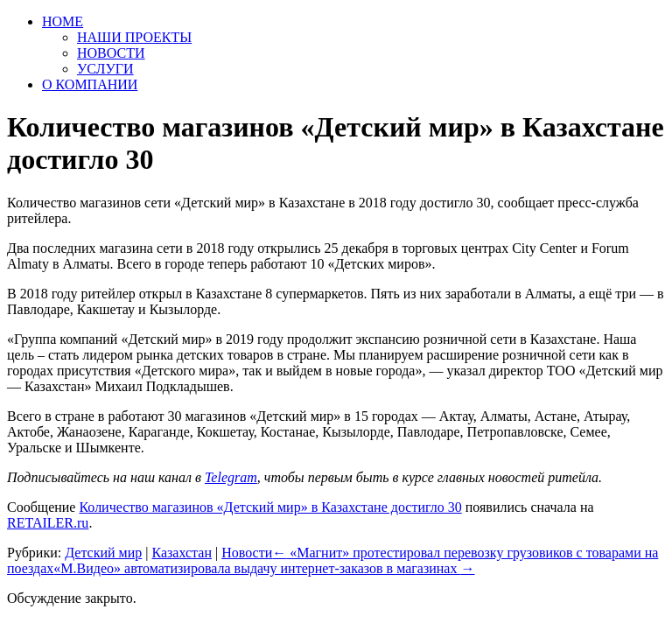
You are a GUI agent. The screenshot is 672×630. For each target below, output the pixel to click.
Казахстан (181, 553)
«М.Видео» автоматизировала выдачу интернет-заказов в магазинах (264, 568)
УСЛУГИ (105, 69)
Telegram (231, 477)
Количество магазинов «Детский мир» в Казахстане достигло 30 (270, 507)
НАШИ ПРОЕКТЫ (134, 37)
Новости (247, 553)
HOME (63, 21)
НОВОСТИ (111, 53)
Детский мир (103, 553)
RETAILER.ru (48, 523)
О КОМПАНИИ (90, 84)
